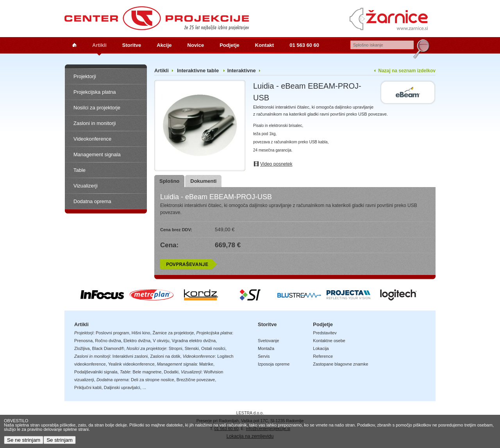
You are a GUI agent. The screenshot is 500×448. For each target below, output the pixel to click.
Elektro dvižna (137, 341)
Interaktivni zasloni (130, 356)
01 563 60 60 (304, 45)
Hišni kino (141, 333)
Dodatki (171, 372)
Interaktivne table (199, 71)
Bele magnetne (147, 372)
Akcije (164, 45)
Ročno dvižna (108, 341)
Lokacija (321, 348)
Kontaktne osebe (329, 341)
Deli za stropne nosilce (153, 380)
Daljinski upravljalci (122, 387)
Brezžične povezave (196, 380)
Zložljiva (82, 348)
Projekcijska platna (95, 92)
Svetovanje (268, 341)
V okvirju (161, 341)
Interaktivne (242, 71)
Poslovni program (112, 333)
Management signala (97, 154)
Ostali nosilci (213, 348)
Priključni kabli (88, 387)
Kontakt (264, 45)
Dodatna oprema (92, 201)
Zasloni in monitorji (95, 123)
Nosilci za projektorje (97, 108)
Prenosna (83, 341)
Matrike (206, 364)
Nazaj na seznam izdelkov (407, 71)
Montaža (266, 348)
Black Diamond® (108, 348)
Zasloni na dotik (165, 356)
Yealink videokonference (131, 364)
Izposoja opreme (274, 364)
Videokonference (92, 139)
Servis (264, 356)
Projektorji (85, 76)
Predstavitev (325, 333)
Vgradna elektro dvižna (194, 341)
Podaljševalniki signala (96, 372)
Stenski (192, 348)
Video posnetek (276, 164)
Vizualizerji (86, 186)
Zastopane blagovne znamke (340, 364)
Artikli (99, 45)
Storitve (132, 45)
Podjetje (229, 45)
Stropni (176, 348)
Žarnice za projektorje (173, 333)
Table (79, 170)
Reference (323, 356)
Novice (196, 45)
